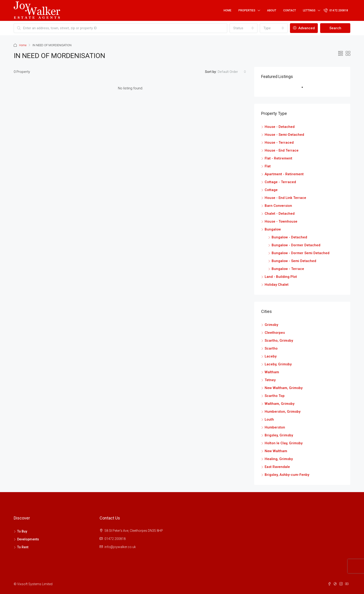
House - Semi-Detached (284, 135)
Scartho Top (275, 396)
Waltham (272, 372)
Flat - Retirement (278, 158)
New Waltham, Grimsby (284, 388)
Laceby (271, 356)
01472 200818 (336, 10)
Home (227, 10)
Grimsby (271, 325)
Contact (290, 10)
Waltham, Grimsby (279, 404)
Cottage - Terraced (280, 182)
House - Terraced (279, 143)
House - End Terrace (282, 150)
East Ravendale (277, 467)
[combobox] (244, 28)
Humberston (275, 427)
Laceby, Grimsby (278, 364)
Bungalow (273, 229)
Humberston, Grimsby (283, 412)
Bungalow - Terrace (288, 269)
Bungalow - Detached (289, 237)
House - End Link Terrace (285, 198)
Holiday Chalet (277, 285)
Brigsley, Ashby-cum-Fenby (287, 475)
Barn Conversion (278, 206)
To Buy (22, 531)
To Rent (23, 547)
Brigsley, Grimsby (279, 435)
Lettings (309, 10)
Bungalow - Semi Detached (294, 261)
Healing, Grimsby (279, 459)
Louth (269, 419)
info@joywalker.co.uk (120, 547)
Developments (28, 539)
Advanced (304, 28)
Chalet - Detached (280, 214)
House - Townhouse (281, 221)
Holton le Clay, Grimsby (284, 443)
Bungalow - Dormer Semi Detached (301, 253)
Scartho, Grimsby (279, 341)
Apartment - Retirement (284, 174)
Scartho (271, 348)
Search (335, 28)
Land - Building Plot (281, 277)
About (272, 10)
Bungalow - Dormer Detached (296, 245)
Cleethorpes (275, 333)
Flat (268, 166)
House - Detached (280, 127)
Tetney (270, 380)
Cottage (271, 190)
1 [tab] (305, 89)
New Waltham (276, 451)
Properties (247, 10)
